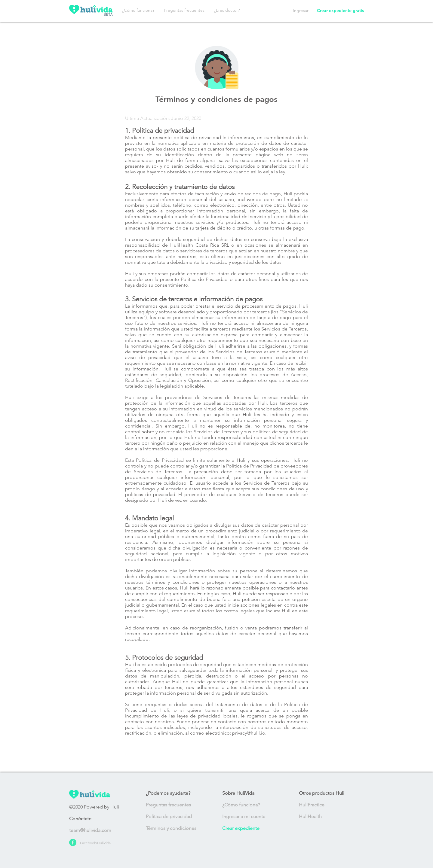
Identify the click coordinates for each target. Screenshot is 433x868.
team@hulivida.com (90, 830)
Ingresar (301, 11)
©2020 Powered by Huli (94, 807)
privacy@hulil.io (249, 733)
